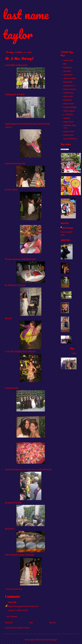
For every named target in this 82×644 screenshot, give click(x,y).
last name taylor (26, 24)
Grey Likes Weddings (70, 107)
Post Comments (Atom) (22, 628)
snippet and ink (68, 122)
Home (31, 623)
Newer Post (9, 623)
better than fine (69, 104)
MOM (65, 64)
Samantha (67, 118)
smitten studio (68, 60)
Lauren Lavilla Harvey (70, 139)
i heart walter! (68, 75)
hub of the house (68, 228)
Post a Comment (12, 617)
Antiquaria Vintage (70, 89)
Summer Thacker (69, 132)
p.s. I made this (68, 115)
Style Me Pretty (68, 93)
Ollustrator (40, 640)
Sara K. (10, 602)
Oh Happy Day (68, 68)
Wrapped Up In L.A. (69, 86)
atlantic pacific (68, 97)
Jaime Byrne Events (70, 78)
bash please (67, 71)
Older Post (53, 623)
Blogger (54, 640)
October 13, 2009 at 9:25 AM (18, 610)
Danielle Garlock (68, 135)
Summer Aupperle (69, 111)
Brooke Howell (68, 82)
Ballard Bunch (68, 100)
